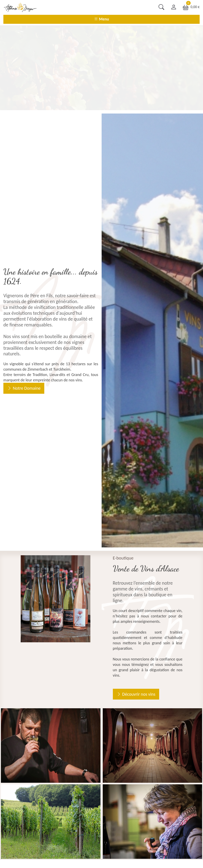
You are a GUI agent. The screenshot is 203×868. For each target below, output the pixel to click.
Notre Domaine (27, 388)
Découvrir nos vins (139, 694)
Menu (101, 19)
